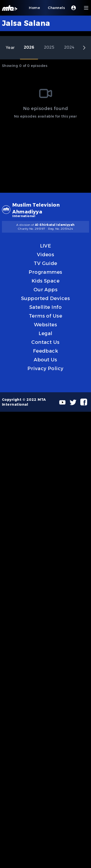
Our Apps (46, 290)
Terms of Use (46, 316)
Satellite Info (46, 307)
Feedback (46, 351)
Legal (45, 333)
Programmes (45, 272)
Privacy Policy (45, 368)
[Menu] (86, 8)
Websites (46, 325)
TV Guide (45, 263)
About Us (45, 360)
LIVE (46, 246)
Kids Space (46, 281)
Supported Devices (45, 298)
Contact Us (45, 342)
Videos (46, 255)
